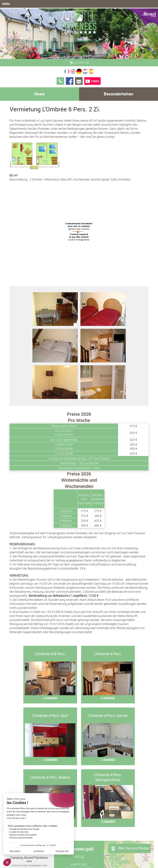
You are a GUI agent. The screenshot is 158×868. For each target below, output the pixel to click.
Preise (79, 857)
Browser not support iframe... (79, 232)
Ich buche (79, 63)
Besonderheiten (119, 94)
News (39, 94)
